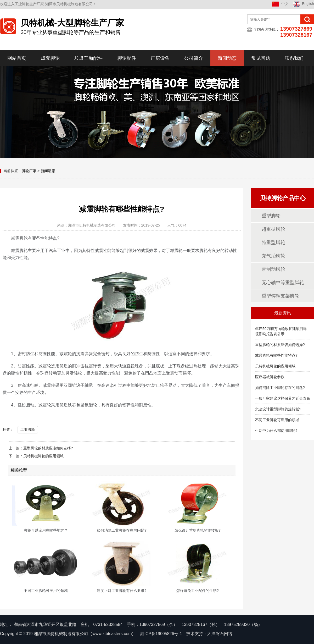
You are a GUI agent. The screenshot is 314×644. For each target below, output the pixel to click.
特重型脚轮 (273, 243)
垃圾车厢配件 (88, 58)
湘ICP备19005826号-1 (161, 634)
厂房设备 (160, 58)
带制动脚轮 (273, 269)
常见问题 (261, 58)
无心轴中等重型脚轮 (283, 283)
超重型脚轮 (273, 229)
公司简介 (194, 58)
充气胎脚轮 (273, 256)
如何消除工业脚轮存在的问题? (280, 388)
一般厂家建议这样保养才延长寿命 (283, 398)
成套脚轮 (50, 58)
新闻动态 (227, 58)
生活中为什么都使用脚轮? (276, 431)
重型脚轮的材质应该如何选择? (48, 448)
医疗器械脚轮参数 (270, 377)
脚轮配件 (127, 58)
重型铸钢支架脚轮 (281, 296)
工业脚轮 (28, 430)
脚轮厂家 (29, 171)
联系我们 (294, 58)
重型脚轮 (271, 216)
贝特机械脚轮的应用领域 (43, 456)
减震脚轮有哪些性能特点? (276, 355)
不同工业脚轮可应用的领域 (277, 420)
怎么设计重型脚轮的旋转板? (278, 409)
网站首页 (17, 58)
